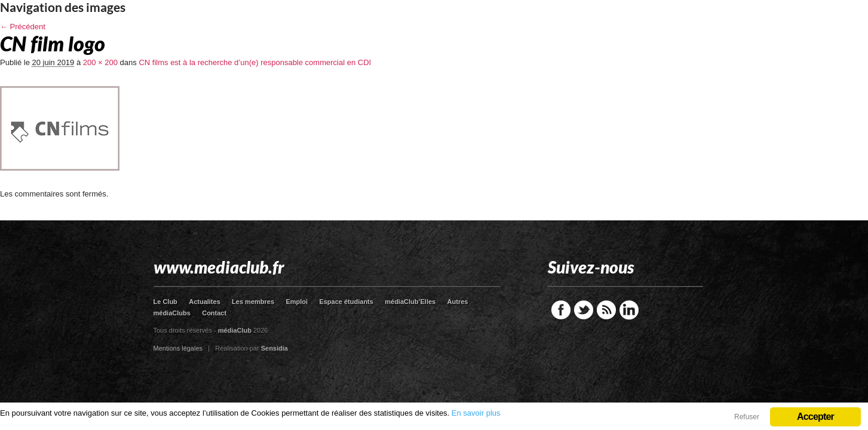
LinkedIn (629, 310)
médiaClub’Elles (410, 302)
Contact (214, 313)
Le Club (165, 302)
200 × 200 (100, 62)
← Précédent (23, 27)
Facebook (561, 310)
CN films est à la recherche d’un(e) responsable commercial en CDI (255, 62)
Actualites (205, 302)
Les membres (253, 302)
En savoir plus (476, 413)
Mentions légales (178, 348)
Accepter (815, 417)
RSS (606, 310)
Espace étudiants (346, 302)
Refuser (747, 417)
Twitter (584, 310)
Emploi (297, 302)
